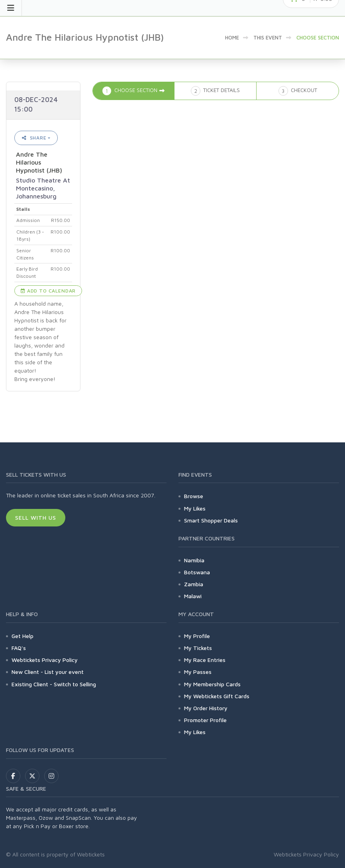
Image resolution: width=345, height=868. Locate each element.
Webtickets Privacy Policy (45, 660)
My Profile (197, 636)
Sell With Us (36, 517)
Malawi (193, 596)
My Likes (195, 508)
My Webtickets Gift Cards (217, 696)
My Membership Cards (212, 684)
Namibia (194, 560)
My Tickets (198, 648)
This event (268, 37)
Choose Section (318, 37)
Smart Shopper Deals (211, 520)
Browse (194, 496)
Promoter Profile (205, 720)
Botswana (197, 572)
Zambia (194, 584)
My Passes (198, 672)
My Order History (206, 708)
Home (232, 37)
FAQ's (19, 648)
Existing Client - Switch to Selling (54, 684)
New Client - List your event (48, 672)
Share (34, 138)
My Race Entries (205, 660)
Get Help (23, 636)
